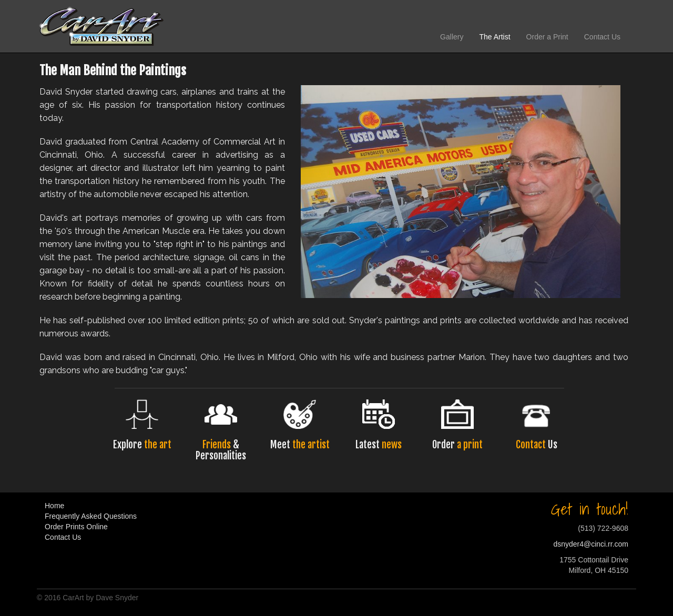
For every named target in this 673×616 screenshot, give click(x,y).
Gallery (452, 37)
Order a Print (547, 37)
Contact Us (602, 37)
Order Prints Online (76, 527)
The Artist (494, 37)
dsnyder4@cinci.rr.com (591, 544)
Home (54, 506)
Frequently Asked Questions (91, 516)
